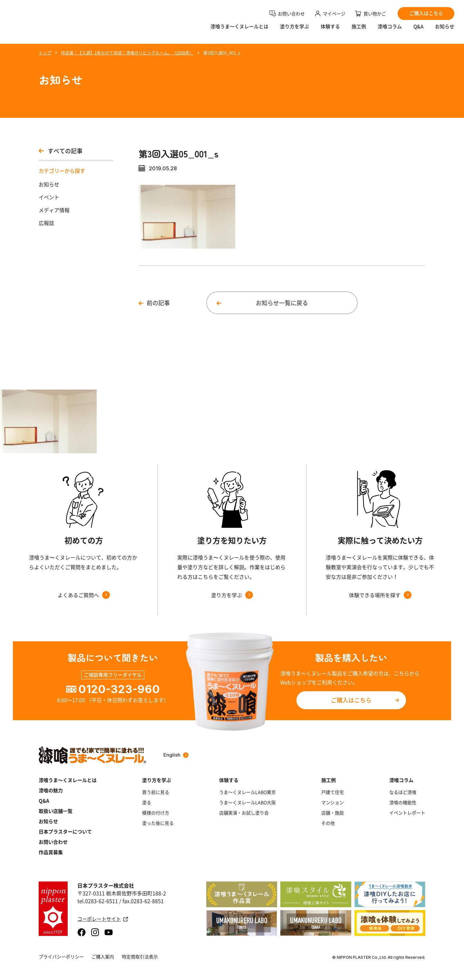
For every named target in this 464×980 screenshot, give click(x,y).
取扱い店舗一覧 (56, 811)
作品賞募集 (51, 852)
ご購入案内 (103, 956)
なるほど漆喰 (403, 792)
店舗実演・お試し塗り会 (244, 813)
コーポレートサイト (103, 919)
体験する (330, 31)
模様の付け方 (156, 813)
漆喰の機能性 (403, 802)
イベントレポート (407, 813)
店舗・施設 (333, 813)
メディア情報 (54, 210)
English (176, 755)
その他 (328, 823)
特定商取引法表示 (140, 956)
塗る (147, 802)
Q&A (418, 31)
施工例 (359, 31)
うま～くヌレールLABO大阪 (247, 802)
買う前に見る (156, 792)
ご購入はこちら (351, 700)
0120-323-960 (119, 689)
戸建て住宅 (333, 792)
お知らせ (445, 31)
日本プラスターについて (65, 832)
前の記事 (158, 303)
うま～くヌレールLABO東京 (247, 792)
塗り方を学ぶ (295, 31)
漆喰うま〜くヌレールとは (239, 31)
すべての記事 (61, 151)
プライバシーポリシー (61, 956)
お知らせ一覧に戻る (282, 303)
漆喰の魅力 (51, 790)
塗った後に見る (158, 823)
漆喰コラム (390, 31)
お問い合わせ (53, 842)
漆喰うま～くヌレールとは (68, 780)
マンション (333, 802)
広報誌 (46, 223)
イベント (49, 197)
